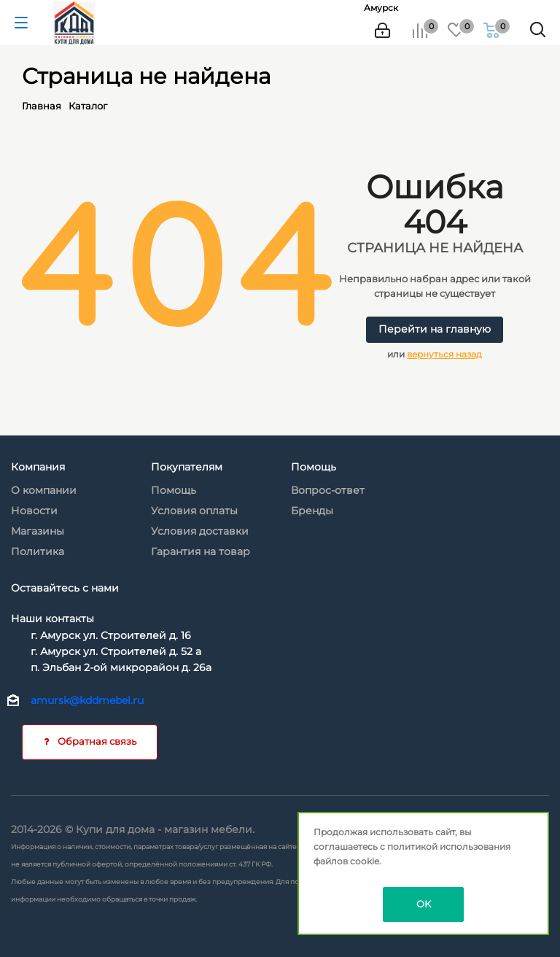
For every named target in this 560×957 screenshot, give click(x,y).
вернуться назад (444, 354)
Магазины (38, 531)
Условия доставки (200, 531)
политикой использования (449, 846)
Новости (34, 511)
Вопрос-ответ (328, 490)
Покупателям (187, 467)
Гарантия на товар (201, 551)
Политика (38, 551)
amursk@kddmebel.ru (87, 700)
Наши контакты (52, 619)
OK (424, 904)
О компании (44, 490)
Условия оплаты (194, 511)
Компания (38, 467)
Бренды (312, 511)
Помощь (174, 490)
